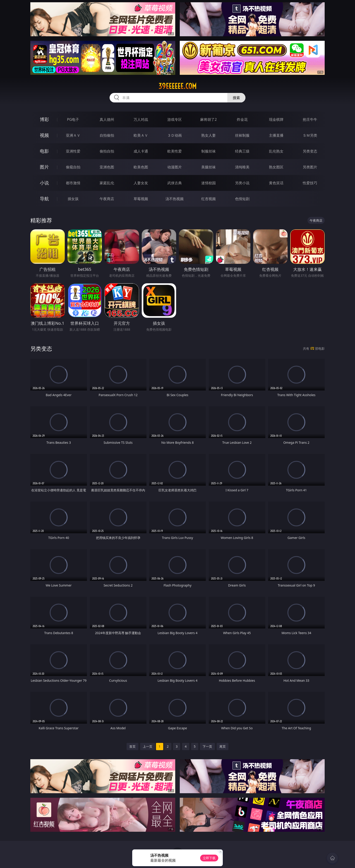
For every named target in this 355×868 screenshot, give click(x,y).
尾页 (223, 746)
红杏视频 (209, 199)
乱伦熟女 (276, 151)
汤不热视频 (175, 199)
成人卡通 (141, 151)
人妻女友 (141, 183)
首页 (132, 746)
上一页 (148, 746)
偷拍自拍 (107, 151)
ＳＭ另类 (310, 135)
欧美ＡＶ (141, 135)
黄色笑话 (276, 183)
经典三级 (242, 151)
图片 (44, 167)
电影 (44, 151)
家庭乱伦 (107, 183)
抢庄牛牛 (310, 119)
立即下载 (209, 858)
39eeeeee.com (177, 86)
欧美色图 (141, 167)
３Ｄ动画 (175, 135)
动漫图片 (175, 167)
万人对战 (141, 119)
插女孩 (73, 199)
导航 (44, 199)
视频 (44, 135)
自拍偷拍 (107, 135)
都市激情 (73, 183)
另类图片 (310, 167)
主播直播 (276, 135)
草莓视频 (141, 199)
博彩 (44, 119)
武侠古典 (175, 183)
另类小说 (242, 183)
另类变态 (310, 151)
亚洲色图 (107, 167)
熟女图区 (276, 167)
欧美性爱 (175, 151)
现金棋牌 (276, 119)
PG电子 (73, 119)
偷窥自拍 (73, 167)
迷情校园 (209, 183)
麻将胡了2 (208, 119)
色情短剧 (242, 199)
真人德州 (107, 119)
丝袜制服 (242, 135)
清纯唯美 (242, 167)
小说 (44, 183)
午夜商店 (107, 199)
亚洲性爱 (73, 151)
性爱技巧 (310, 183)
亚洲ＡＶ (73, 135)
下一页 (207, 746)
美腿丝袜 (209, 167)
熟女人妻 (209, 135)
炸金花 (242, 119)
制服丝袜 (209, 151)
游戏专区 (175, 119)
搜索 (236, 98)
